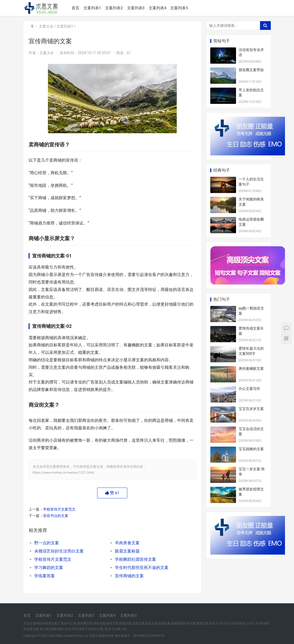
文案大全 (46, 26)
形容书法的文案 (56, 516)
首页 (75, 8)
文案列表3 (136, 8)
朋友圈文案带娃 (251, 70)
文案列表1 (92, 8)
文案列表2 (114, 8)
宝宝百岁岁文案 (251, 409)
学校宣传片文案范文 (59, 509)
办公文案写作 (249, 389)
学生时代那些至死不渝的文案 (142, 568)
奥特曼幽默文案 (251, 369)
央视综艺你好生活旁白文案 (59, 551)
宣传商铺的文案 (129, 576)
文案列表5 (179, 8)
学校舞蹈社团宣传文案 (136, 559)
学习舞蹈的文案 (49, 568)
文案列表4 (157, 8)
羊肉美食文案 (127, 543)
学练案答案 (45, 576)
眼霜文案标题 (127, 551)
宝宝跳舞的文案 (251, 449)
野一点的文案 (47, 543)
